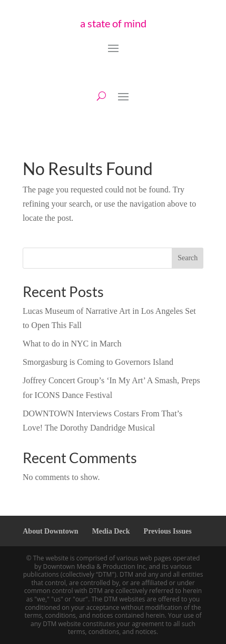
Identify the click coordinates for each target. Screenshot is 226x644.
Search (188, 258)
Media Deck (111, 531)
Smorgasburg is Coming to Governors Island (98, 362)
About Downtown (50, 531)
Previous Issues (168, 531)
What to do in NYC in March (72, 344)
